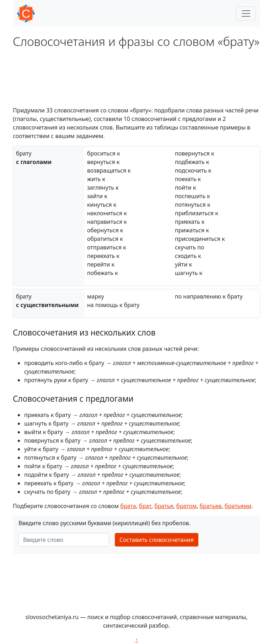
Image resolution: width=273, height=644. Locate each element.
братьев (210, 506)
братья (164, 506)
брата (128, 506)
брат (145, 506)
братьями (238, 506)
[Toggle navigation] (246, 14)
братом (186, 506)
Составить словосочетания (157, 540)
